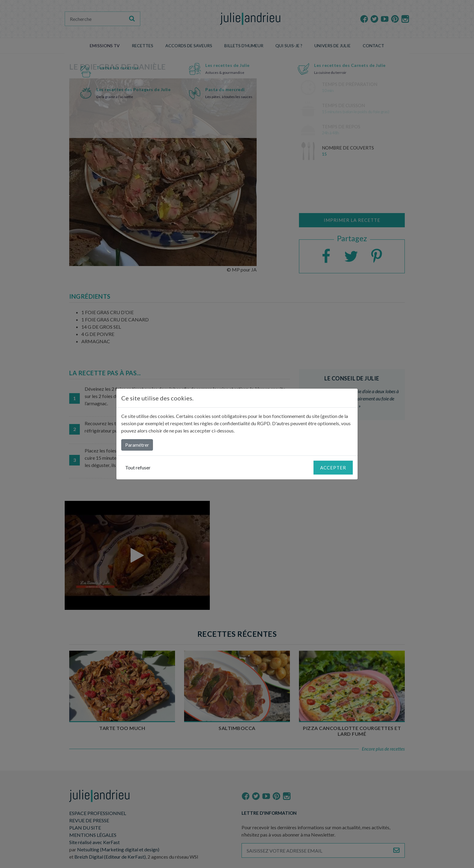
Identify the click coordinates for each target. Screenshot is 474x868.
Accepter (333, 468)
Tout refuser (138, 467)
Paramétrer (137, 445)
